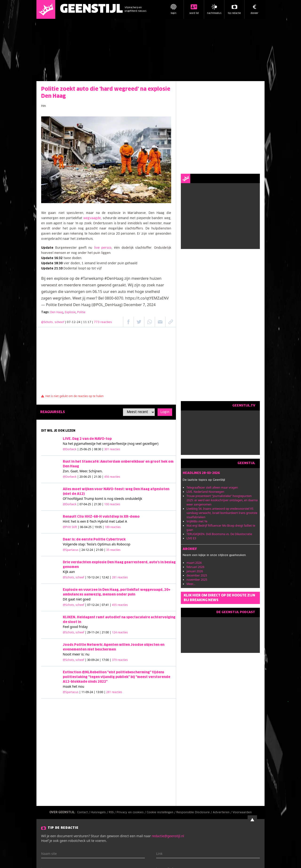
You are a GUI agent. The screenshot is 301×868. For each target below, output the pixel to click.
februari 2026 (195, 567)
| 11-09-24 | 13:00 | (101, 692)
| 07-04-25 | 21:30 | (99, 504)
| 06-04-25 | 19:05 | (99, 527)
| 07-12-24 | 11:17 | (89, 322)
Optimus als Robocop (114, 544)
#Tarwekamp (92, 278)
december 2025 (197, 575)
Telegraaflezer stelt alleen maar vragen (212, 487)
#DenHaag (114, 278)
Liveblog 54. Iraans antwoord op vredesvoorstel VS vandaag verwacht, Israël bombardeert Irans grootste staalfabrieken (222, 513)
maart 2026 (194, 563)
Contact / (84, 813)
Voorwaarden (242, 813)
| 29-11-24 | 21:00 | (106, 632)
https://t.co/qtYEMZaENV (147, 298)
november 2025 (197, 580)
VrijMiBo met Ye (197, 521)
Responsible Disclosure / (195, 813)
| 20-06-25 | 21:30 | (99, 477)
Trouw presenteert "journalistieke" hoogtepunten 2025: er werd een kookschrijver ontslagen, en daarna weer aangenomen (222, 500)
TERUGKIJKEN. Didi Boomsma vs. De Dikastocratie (219, 534)
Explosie (70, 312)
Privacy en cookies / (132, 813)
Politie (81, 312)
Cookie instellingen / (162, 813)
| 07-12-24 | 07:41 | (106, 605)
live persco (103, 248)
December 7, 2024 (139, 305)
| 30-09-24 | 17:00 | (106, 660)
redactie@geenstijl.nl (168, 836)
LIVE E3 (191, 538)
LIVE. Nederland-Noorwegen (205, 492)
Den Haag (57, 312)
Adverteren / (223, 813)
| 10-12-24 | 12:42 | (106, 577)
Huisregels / (100, 813)
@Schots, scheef (53, 322)
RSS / (113, 813)
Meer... (191, 584)
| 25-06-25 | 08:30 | (99, 449)
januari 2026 (195, 571)
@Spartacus (71, 550)
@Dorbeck (70, 449)
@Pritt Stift (70, 527)
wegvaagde (92, 218)
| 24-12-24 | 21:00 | (100, 550)
